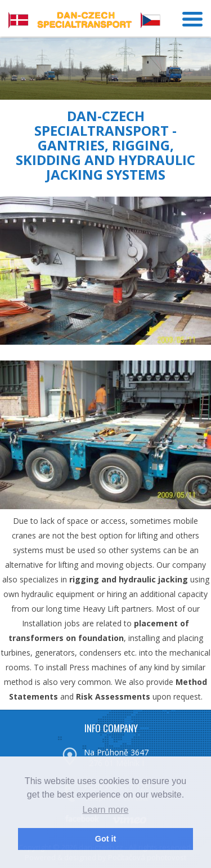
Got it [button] (106, 839)
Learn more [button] (106, 810)
